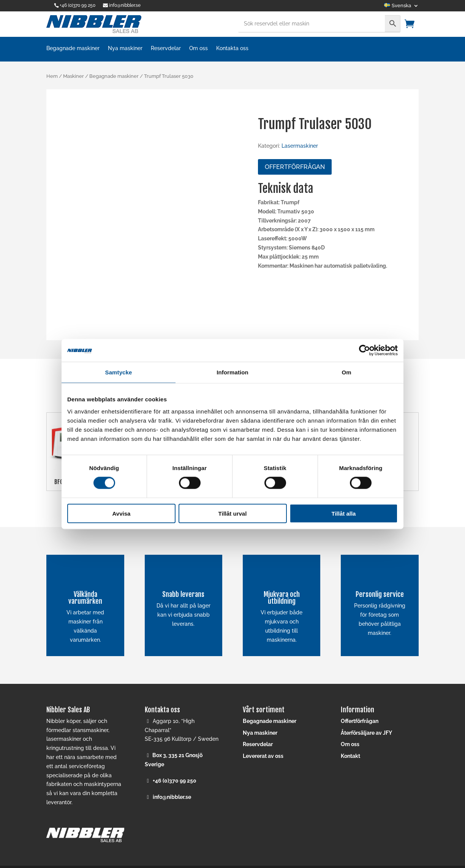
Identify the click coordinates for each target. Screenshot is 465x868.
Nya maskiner (125, 48)
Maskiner (74, 76)
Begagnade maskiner (73, 48)
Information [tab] (232, 372)
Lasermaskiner (300, 146)
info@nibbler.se (172, 797)
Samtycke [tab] (119, 372)
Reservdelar (166, 48)
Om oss (198, 48)
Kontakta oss (232, 48)
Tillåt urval (233, 513)
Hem (52, 76)
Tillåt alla (344, 513)
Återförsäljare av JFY (366, 733)
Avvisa (122, 513)
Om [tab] (346, 372)
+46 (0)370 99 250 (77, 5)
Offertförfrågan (295, 167)
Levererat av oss (263, 756)
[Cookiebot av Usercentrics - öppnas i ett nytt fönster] (365, 350)
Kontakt (350, 756)
